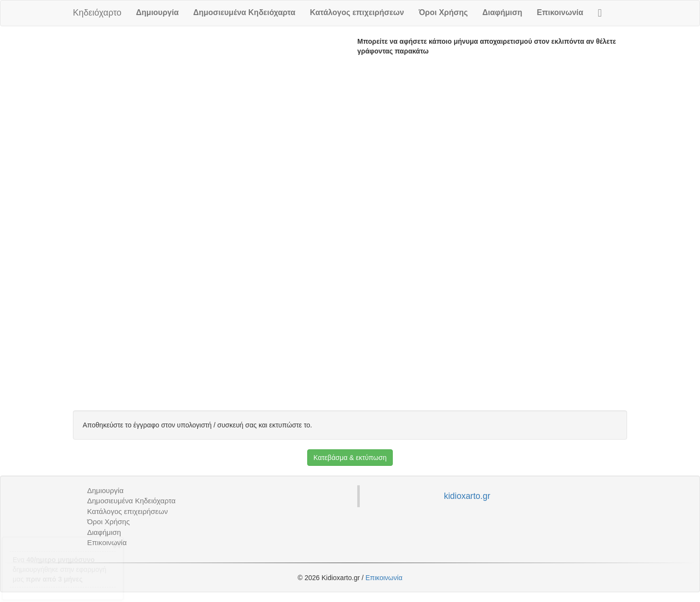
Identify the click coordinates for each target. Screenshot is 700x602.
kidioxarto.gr (467, 496)
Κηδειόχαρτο (97, 13)
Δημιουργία (157, 12)
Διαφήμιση (502, 12)
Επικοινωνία (560, 12)
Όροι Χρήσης (443, 12)
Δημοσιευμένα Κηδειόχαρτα (244, 12)
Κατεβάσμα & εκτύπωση (350, 458)
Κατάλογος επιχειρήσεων (357, 12)
